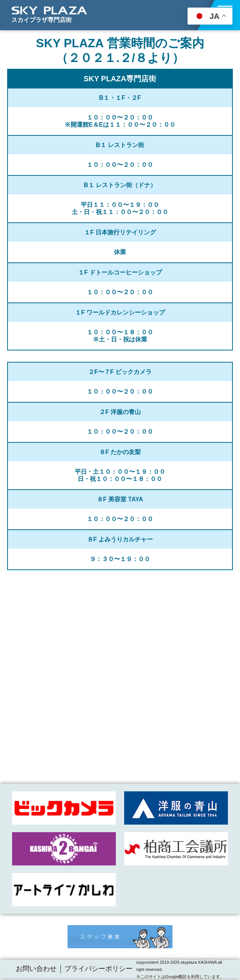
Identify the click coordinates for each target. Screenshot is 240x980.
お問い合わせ (36, 969)
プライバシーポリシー (98, 969)
